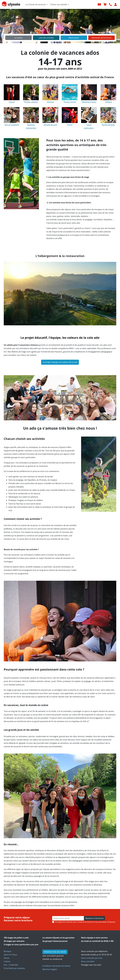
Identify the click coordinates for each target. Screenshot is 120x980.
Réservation (74, 38)
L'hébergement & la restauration (60, 256)
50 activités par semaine (14, 968)
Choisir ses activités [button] (59, 4)
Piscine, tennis (70, 102)
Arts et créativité (12, 125)
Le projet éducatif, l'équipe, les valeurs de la (53, 338)
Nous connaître (88, 961)
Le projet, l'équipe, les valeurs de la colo (60, 362)
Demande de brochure (102, 38)
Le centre (18, 38)
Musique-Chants (89, 102)
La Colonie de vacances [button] (36, 4)
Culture (7, 961)
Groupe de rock (50, 125)
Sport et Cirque (10, 955)
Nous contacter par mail (92, 958)
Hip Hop (50, 102)
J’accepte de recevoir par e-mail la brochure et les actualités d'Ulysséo (85, 922)
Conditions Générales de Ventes (56, 966)
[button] (9, 26)
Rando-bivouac (108, 125)
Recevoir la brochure (94, 918)
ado (97, 338)
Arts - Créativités (11, 965)
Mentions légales (50, 969)
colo (90, 338)
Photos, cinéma (31, 102)
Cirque (12, 102)
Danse (7, 958)
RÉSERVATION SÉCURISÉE (55, 952)
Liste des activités (46, 38)
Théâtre (108, 102)
